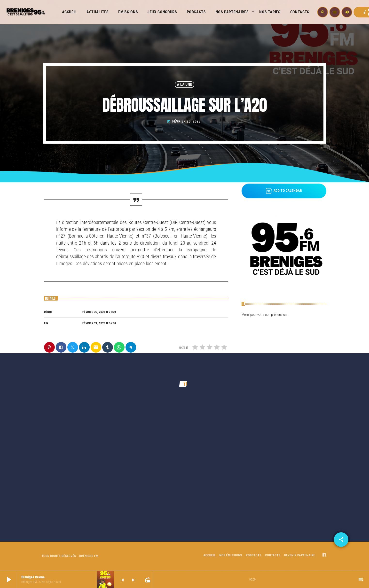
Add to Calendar (284, 191)
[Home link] (25, 12)
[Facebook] (324, 556)
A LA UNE (184, 85)
